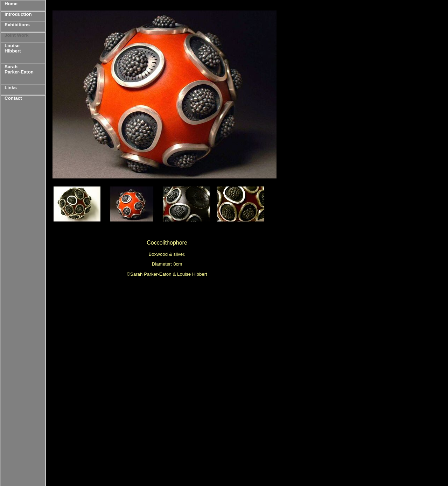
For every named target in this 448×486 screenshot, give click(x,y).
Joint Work (17, 35)
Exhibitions (17, 25)
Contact (13, 98)
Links (11, 88)
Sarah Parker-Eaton (19, 69)
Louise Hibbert (13, 48)
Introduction (18, 14)
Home (11, 4)
